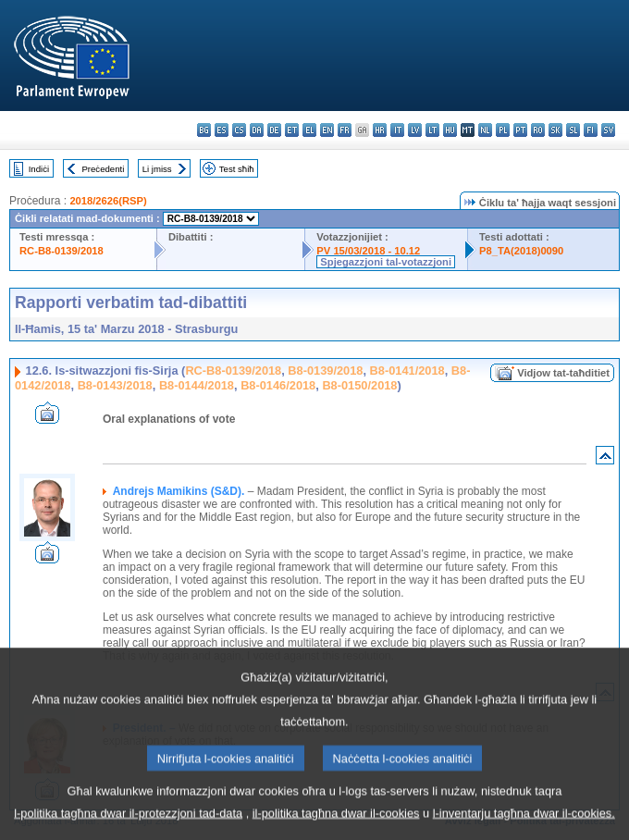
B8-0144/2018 (197, 385)
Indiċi (39, 169)
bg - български (204, 130)
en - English (327, 130)
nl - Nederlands (485, 130)
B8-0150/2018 (359, 385)
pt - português (520, 130)
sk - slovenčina (555, 130)
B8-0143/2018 (115, 385)
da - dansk (257, 130)
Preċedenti (103, 169)
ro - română (538, 130)
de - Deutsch (274, 130)
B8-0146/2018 (278, 385)
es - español (222, 130)
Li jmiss (157, 169)
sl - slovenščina (573, 130)
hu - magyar (450, 130)
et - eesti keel (292, 130)
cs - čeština (239, 130)
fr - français (345, 130)
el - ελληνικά (309, 130)
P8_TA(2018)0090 (521, 251)
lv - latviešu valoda (415, 130)
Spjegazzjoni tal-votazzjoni (386, 262)
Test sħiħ (237, 169)
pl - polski (503, 130)
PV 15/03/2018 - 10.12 (368, 251)
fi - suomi (591, 130)
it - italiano (397, 130)
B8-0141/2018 (407, 371)
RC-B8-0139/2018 (62, 251)
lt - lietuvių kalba (432, 130)
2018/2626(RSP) (108, 201)
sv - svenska (608, 130)
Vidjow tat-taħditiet (563, 373)
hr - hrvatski (380, 130)
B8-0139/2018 (325, 371)
